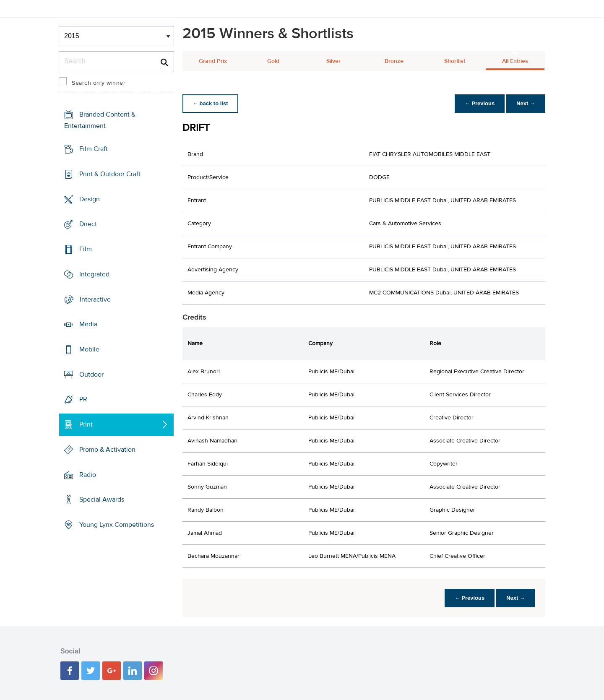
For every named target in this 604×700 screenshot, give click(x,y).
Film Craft (94, 149)
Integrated (94, 274)
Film (86, 249)
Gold (273, 61)
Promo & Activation (107, 450)
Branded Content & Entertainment (100, 120)
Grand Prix (213, 61)
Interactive (95, 299)
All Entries (515, 61)
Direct (88, 224)
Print (86, 424)
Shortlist (455, 61)
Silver (333, 61)
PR (83, 399)
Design (90, 199)
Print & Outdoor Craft (110, 174)
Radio (88, 475)
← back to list (210, 103)
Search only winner (99, 83)
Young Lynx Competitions (117, 525)
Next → (526, 103)
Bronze (394, 61)
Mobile (89, 349)
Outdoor (91, 375)
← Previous (480, 103)
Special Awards (102, 500)
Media (88, 324)
